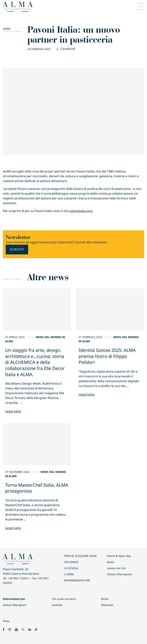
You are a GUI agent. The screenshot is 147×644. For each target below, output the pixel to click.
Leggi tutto (13, 411)
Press (6, 621)
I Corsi (69, 574)
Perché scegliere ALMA (80, 556)
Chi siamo (71, 562)
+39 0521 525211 (19, 578)
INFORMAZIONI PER (77, 580)
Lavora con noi (116, 568)
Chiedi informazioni (120, 574)
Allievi (105, 599)
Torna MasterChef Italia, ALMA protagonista (37, 488)
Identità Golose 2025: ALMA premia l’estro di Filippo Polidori (107, 356)
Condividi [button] (66, 49)
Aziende (57, 605)
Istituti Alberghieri (15, 605)
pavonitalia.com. (81, 211)
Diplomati (107, 605)
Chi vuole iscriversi (64, 599)
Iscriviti (17, 249)
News (7, 29)
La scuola (71, 568)
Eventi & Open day (119, 556)
